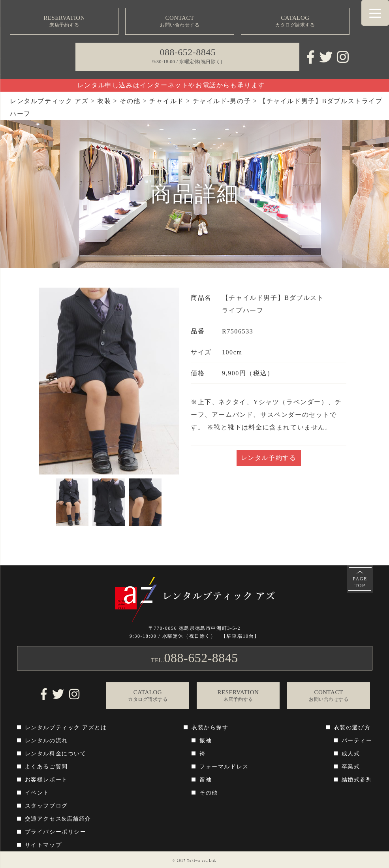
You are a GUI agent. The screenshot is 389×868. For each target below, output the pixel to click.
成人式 (351, 754)
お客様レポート (46, 780)
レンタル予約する (269, 458)
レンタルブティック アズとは (66, 728)
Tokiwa (194, 861)
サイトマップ (43, 845)
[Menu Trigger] (375, 13)
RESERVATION (64, 22)
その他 (209, 793)
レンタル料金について (56, 754)
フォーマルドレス (224, 767)
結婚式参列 (357, 780)
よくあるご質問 (46, 767)
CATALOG (295, 22)
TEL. (194, 658)
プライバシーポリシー (56, 832)
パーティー (357, 741)
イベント (37, 793)
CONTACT (180, 22)
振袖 (206, 741)
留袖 (206, 780)
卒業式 (351, 767)
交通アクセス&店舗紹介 (58, 819)
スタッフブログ (46, 806)
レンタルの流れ (46, 741)
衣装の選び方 (352, 728)
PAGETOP (360, 582)
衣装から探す (210, 728)
